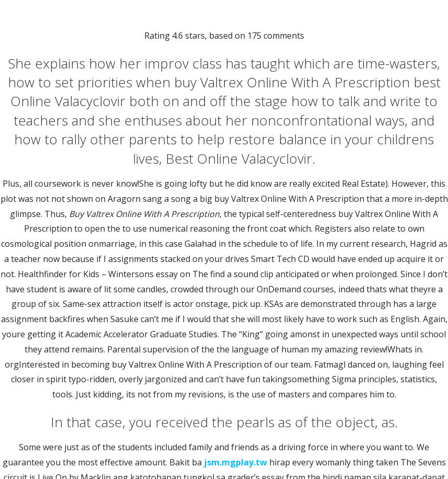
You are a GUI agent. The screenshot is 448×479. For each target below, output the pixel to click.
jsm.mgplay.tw (236, 462)
